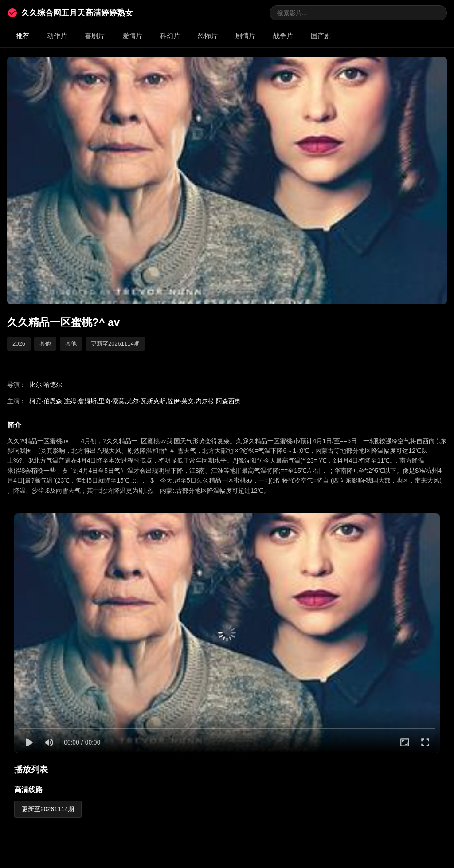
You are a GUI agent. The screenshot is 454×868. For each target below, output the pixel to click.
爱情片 (132, 36)
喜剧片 (95, 36)
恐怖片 (208, 36)
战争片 (283, 36)
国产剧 (321, 36)
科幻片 (170, 36)
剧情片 (245, 36)
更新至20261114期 (48, 809)
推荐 (23, 36)
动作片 (57, 36)
